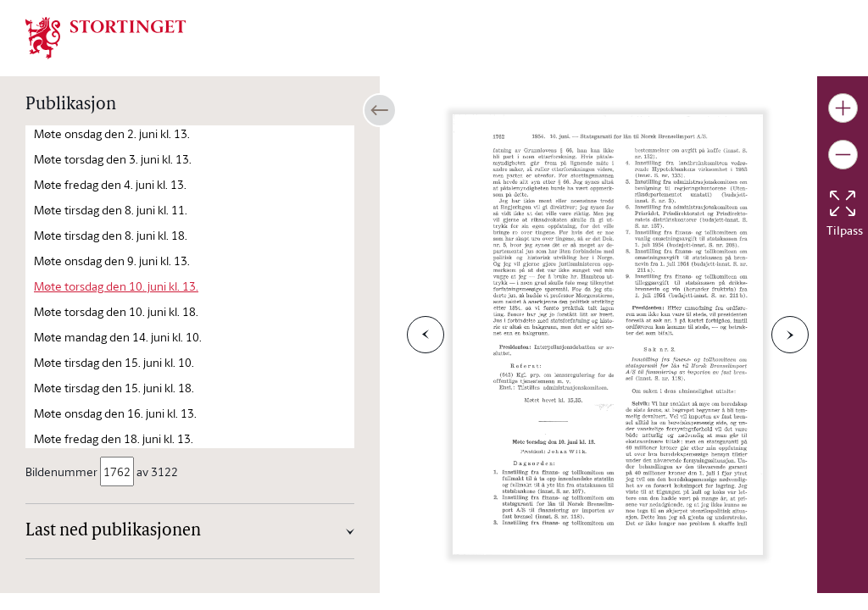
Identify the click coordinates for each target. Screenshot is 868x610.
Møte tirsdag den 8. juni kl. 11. (111, 210)
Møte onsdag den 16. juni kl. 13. (115, 413)
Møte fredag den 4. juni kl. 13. (110, 184)
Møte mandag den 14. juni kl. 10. (118, 337)
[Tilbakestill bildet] (843, 203)
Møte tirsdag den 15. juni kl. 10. (114, 362)
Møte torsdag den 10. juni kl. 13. (116, 286)
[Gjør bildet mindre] (843, 155)
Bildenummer (63, 471)
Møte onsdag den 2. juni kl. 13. (112, 133)
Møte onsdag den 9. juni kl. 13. (112, 261)
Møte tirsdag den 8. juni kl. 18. (111, 235)
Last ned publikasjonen (113, 531)
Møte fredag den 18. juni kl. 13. (114, 438)
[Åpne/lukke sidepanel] (380, 110)
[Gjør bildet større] (843, 108)
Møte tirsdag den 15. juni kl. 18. (114, 388)
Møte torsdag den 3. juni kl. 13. (113, 159)
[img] (106, 36)
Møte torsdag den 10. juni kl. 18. (116, 311)
